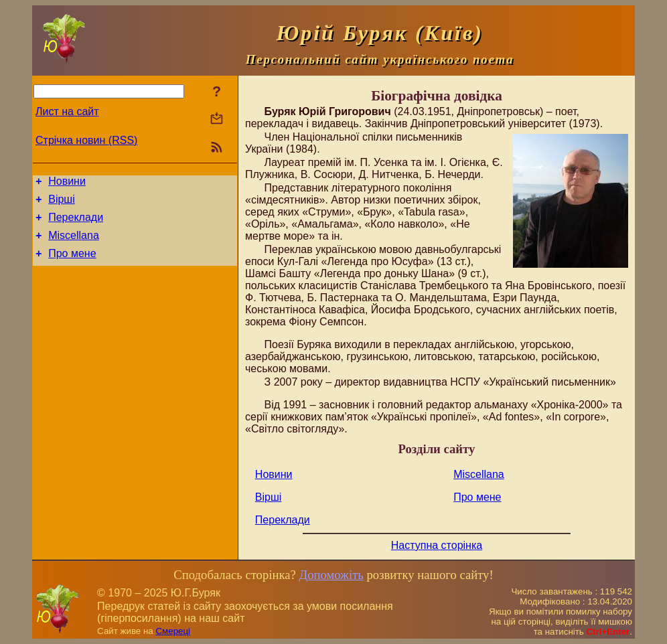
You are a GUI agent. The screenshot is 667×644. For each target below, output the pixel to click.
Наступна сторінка (437, 545)
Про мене (72, 263)
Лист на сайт (67, 111)
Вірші (62, 203)
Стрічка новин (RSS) (86, 140)
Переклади (76, 223)
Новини (67, 183)
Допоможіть (331, 575)
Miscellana (74, 243)
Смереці (173, 631)
